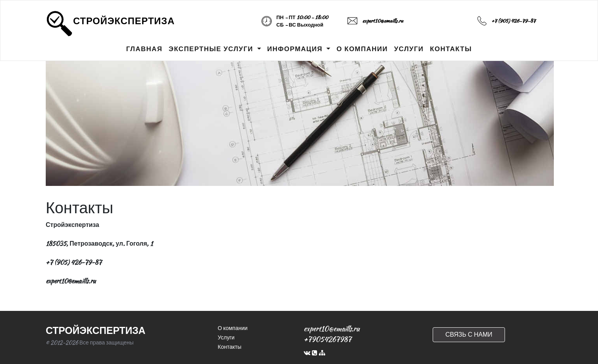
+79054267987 (328, 339)
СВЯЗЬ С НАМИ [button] (469, 335)
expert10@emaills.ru (383, 21)
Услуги (226, 337)
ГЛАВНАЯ (144, 49)
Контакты (229, 347)
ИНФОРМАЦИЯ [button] (296, 49)
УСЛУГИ (409, 49)
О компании (233, 328)
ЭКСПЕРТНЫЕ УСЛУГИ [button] (212, 49)
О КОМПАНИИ (362, 49)
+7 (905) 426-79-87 (513, 21)
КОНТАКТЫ (451, 49)
